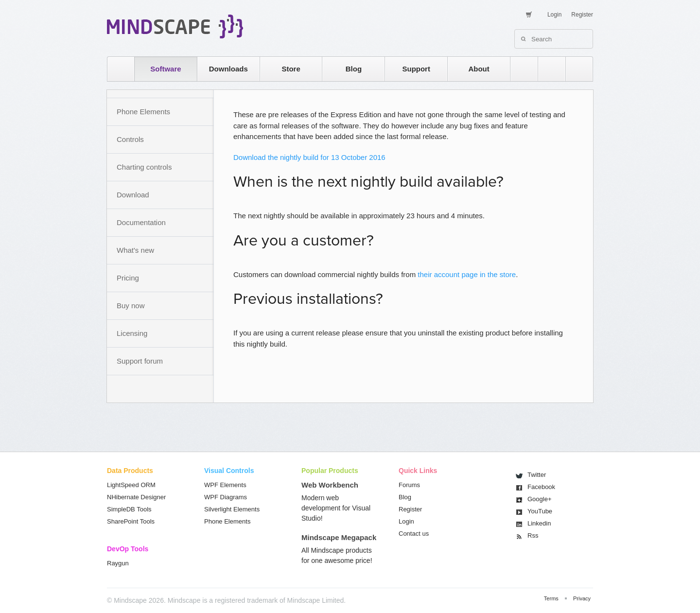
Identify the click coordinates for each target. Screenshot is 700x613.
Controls (130, 139)
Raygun (118, 563)
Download (133, 195)
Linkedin (539, 523)
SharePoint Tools (131, 521)
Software (166, 69)
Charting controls (144, 167)
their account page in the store (467, 274)
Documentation (141, 222)
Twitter (537, 475)
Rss (533, 535)
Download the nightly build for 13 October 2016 (309, 157)
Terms (551, 598)
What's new (135, 250)
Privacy (582, 598)
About (479, 69)
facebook (574, 69)
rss (519, 69)
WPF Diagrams (226, 497)
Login (554, 15)
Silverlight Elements (232, 509)
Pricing (128, 278)
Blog (354, 69)
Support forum (140, 361)
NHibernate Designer (136, 497)
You (540, 511)
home (116, 69)
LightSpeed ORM (131, 485)
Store (291, 69)
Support (416, 69)
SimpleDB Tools (129, 509)
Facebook (541, 487)
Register (582, 15)
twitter (547, 69)
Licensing (132, 333)
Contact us (414, 534)
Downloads (228, 69)
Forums (409, 485)
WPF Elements (225, 485)
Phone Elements (143, 112)
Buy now (131, 306)
